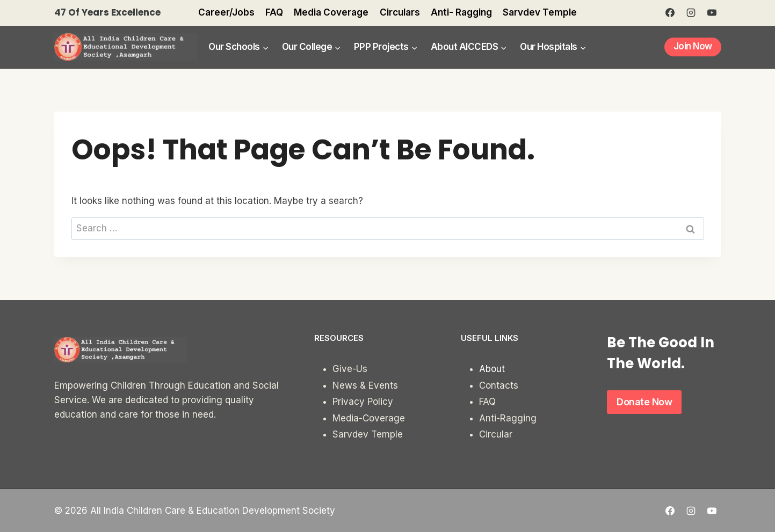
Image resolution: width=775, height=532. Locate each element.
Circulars (400, 12)
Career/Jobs (226, 12)
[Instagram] (691, 13)
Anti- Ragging (461, 12)
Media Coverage (331, 12)
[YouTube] (712, 13)
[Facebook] (670, 13)
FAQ (274, 12)
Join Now (693, 46)
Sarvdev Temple (540, 12)
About (492, 369)
